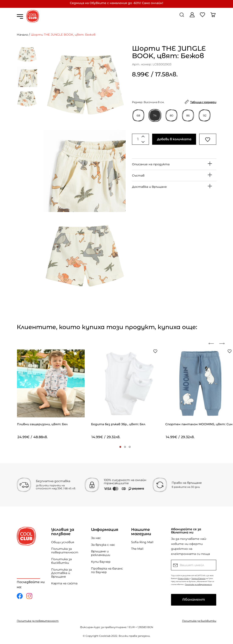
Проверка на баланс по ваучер (107, 570)
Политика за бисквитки (61, 561)
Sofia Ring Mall (142, 542)
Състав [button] (138, 175)
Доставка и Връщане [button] (149, 187)
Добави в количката (174, 139)
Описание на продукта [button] (151, 164)
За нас (96, 538)
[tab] (174, 164)
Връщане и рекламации (101, 553)
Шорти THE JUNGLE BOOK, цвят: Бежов (63, 35)
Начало (22, 35)
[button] (120, 447)
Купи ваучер (101, 562)
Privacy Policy (184, 578)
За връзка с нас (103, 545)
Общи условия (63, 542)
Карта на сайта (64, 583)
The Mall (137, 549)
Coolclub (105, 636)
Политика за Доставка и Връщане (61, 573)
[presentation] (213, 344)
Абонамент (194, 600)
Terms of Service (198, 578)
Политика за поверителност (65, 551)
